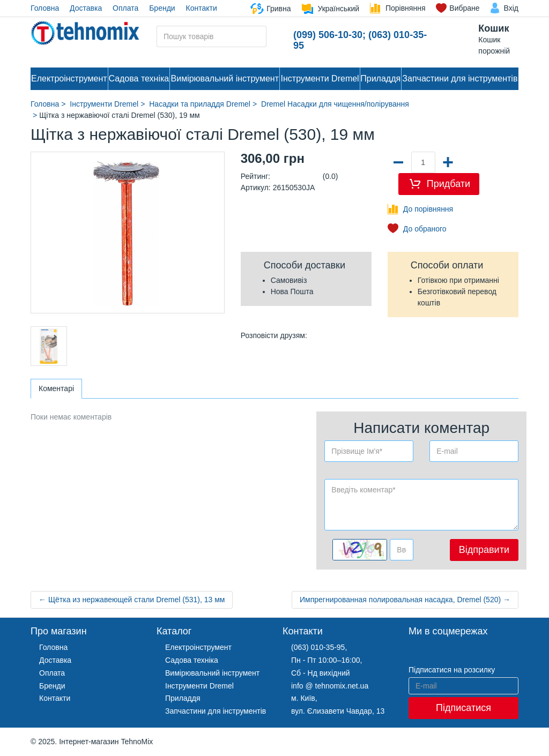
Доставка (86, 8)
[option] (49, 346)
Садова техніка (139, 78)
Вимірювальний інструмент (225, 78)
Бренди (162, 8)
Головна (45, 8)
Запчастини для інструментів (460, 78)
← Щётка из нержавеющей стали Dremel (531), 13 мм (132, 600)
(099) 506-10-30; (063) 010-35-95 (360, 40)
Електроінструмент (69, 78)
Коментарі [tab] (56, 388)
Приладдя (380, 78)
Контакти (202, 8)
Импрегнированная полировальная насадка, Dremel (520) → (405, 600)
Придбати (448, 184)
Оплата (125, 8)
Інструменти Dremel (320, 78)
